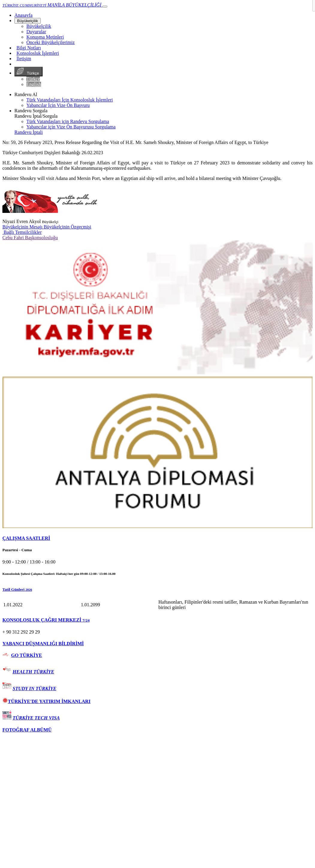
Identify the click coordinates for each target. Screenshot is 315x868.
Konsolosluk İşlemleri (38, 53)
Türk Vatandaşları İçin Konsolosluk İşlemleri (70, 100)
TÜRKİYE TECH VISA (36, 718)
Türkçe (28, 72)
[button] (157, 590)
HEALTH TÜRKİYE (33, 672)
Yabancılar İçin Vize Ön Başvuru (58, 105)
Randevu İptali (29, 132)
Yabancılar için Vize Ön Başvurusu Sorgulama (71, 127)
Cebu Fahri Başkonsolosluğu (30, 238)
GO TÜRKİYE (27, 655)
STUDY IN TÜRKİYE (34, 689)
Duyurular (36, 32)
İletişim (24, 59)
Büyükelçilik (28, 21)
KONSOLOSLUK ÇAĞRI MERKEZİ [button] (46, 620)
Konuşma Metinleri (45, 37)
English (34, 84)
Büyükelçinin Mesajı (23, 227)
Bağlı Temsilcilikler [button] (22, 232)
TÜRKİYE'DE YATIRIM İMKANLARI (46, 701)
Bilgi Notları (29, 48)
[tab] (157, 538)
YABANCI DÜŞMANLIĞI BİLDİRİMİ (43, 644)
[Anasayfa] (23, 15)
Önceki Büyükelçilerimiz (51, 42)
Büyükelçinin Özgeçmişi (68, 227)
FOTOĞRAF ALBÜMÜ (27, 730)
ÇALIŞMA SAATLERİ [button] (26, 538)
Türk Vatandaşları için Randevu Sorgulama (68, 121)
